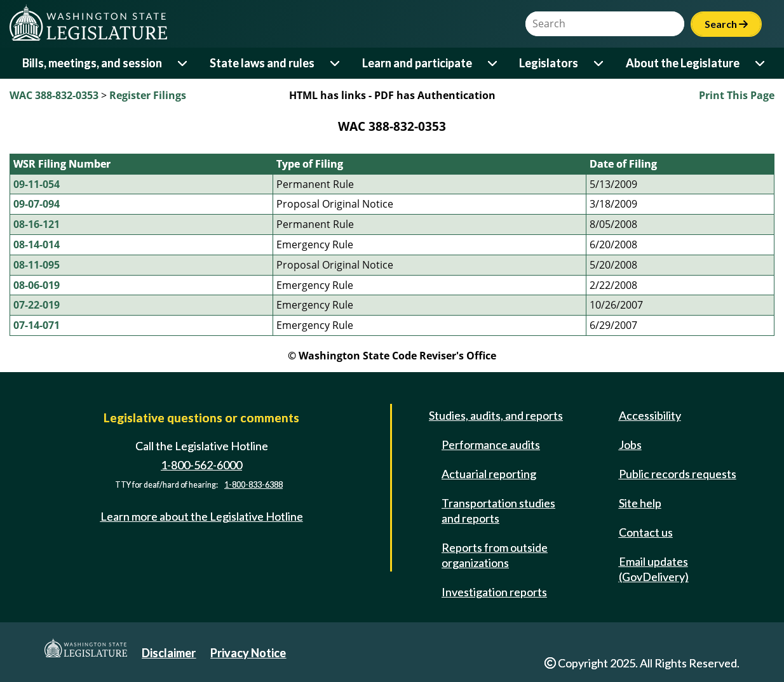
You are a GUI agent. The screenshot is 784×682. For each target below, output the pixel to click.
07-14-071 (37, 325)
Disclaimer (169, 653)
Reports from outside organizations (495, 555)
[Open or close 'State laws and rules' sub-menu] (336, 63)
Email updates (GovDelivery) (654, 569)
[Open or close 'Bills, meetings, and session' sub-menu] (183, 63)
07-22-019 (37, 305)
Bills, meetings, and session (92, 63)
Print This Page (737, 95)
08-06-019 (37, 285)
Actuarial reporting (489, 474)
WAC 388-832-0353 (54, 95)
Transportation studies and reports (498, 511)
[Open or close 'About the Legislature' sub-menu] (761, 63)
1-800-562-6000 (201, 465)
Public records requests (678, 474)
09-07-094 (37, 204)
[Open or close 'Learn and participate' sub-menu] (493, 63)
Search (726, 24)
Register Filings (148, 95)
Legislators (549, 63)
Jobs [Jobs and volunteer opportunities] (630, 445)
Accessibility (650, 415)
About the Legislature (683, 63)
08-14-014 (37, 244)
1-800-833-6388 (253, 485)
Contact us (646, 532)
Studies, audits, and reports (496, 415)
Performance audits (491, 445)
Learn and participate (417, 63)
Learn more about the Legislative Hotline (202, 516)
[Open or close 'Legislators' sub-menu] (599, 63)
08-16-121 (37, 224)
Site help (640, 503)
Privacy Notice (248, 653)
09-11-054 (37, 184)
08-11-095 (37, 265)
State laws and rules (262, 63)
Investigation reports (494, 592)
